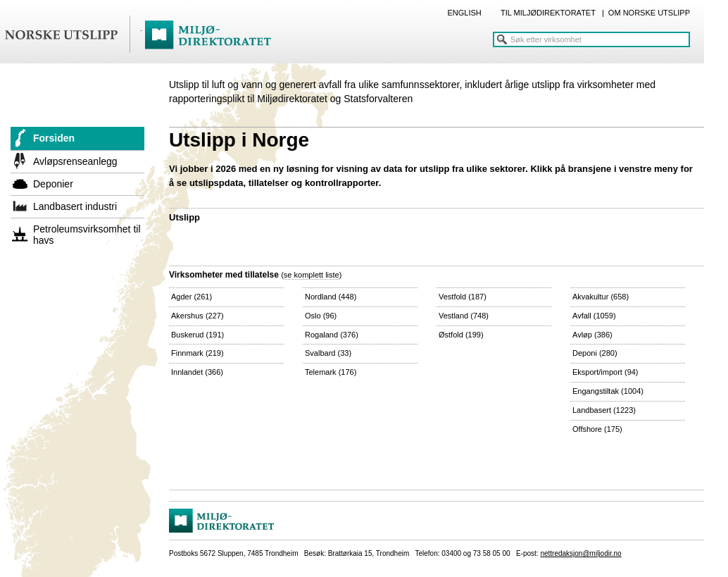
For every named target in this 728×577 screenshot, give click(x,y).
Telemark (331, 372)
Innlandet (197, 372)
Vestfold (463, 297)
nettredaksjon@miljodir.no (580, 553)
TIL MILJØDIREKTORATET (548, 13)
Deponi (595, 353)
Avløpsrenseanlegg (75, 161)
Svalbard (328, 353)
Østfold (461, 335)
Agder (192, 297)
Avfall (594, 316)
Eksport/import (605, 372)
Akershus (197, 316)
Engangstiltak (608, 391)
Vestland (464, 316)
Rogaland (332, 335)
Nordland (331, 297)
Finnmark (197, 353)
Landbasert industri (75, 206)
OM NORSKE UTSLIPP (649, 13)
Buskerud (197, 335)
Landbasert (604, 410)
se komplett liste (312, 275)
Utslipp (184, 217)
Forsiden (54, 138)
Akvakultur (601, 297)
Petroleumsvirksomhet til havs (87, 235)
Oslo (321, 316)
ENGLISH (464, 13)
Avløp (592, 335)
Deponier (53, 184)
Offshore (597, 429)
